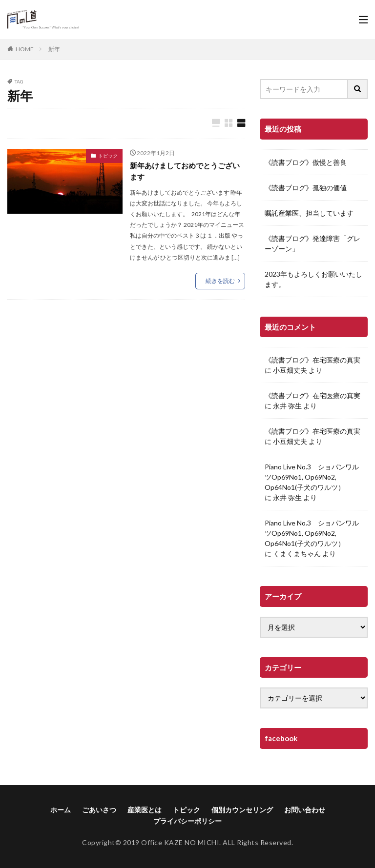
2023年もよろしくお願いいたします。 (313, 279)
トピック (108, 156)
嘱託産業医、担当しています (309, 213)
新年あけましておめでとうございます (185, 172)
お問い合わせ (305, 810)
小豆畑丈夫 (290, 370)
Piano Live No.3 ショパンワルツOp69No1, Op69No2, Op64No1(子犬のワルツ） (312, 477)
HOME (25, 49)
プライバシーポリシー (187, 821)
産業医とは (145, 810)
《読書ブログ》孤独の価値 (306, 188)
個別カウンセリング (242, 810)
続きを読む (220, 282)
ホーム (61, 810)
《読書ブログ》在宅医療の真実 (312, 360)
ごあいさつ (99, 810)
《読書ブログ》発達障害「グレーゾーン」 (312, 243)
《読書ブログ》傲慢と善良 (306, 162)
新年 (54, 49)
